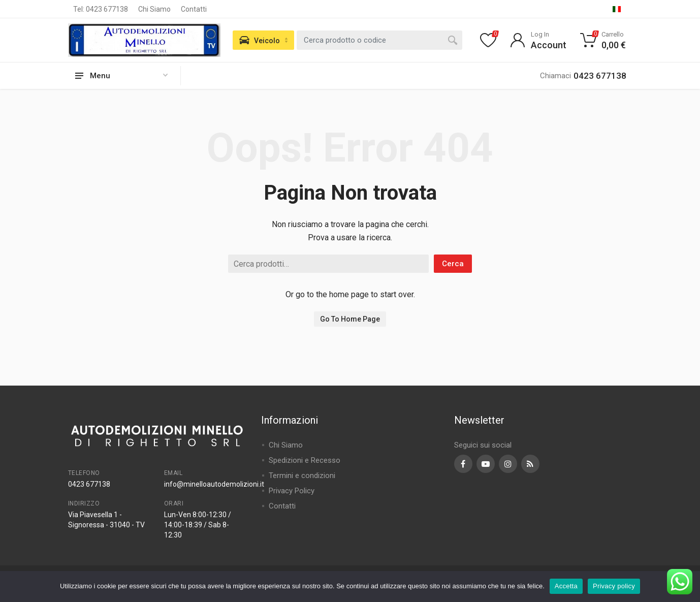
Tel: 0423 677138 (101, 9)
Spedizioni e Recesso (305, 460)
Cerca (453, 264)
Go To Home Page (350, 319)
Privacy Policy (292, 491)
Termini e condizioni (302, 476)
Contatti (194, 9)
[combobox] (379, 40)
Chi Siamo (154, 9)
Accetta (566, 586)
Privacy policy (614, 586)
